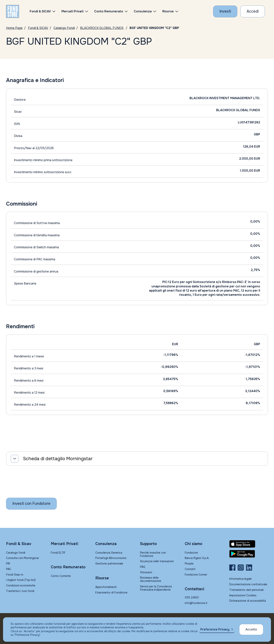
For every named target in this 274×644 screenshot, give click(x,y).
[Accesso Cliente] (253, 11)
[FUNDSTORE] (13, 11)
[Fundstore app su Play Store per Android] (249, 554)
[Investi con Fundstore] (225, 11)
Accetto (251, 629)
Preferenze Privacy (215, 629)
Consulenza (143, 11)
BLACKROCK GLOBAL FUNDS (102, 28)
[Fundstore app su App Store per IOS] (249, 544)
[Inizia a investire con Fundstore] (31, 504)
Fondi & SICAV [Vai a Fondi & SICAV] (38, 28)
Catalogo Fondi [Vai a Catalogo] (64, 28)
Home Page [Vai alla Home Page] (14, 28)
